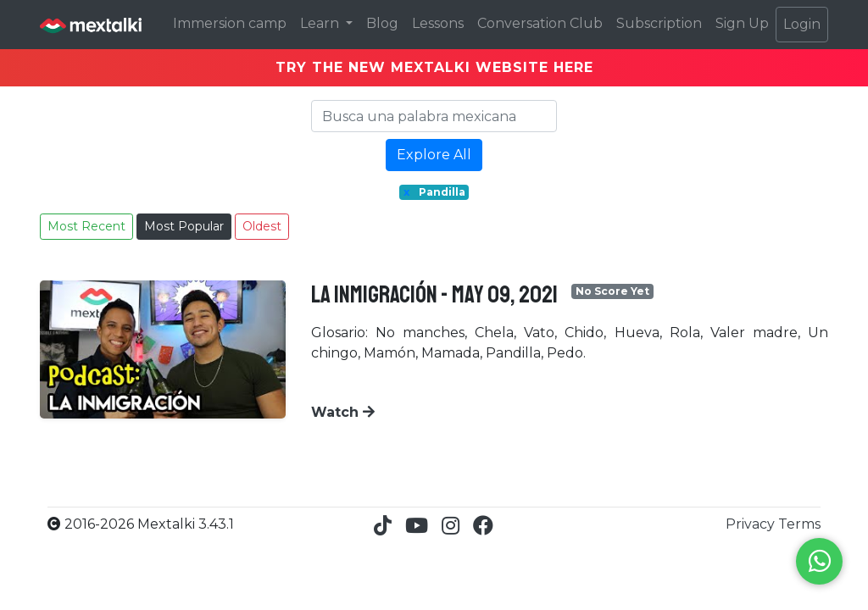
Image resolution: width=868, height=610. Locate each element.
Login (802, 24)
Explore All (434, 155)
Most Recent (86, 226)
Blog (382, 23)
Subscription (659, 23)
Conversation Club (540, 23)
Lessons (438, 23)
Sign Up (742, 23)
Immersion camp (230, 23)
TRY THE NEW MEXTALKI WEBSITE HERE (434, 67)
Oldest (262, 226)
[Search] (434, 116)
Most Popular (184, 226)
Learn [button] (321, 23)
